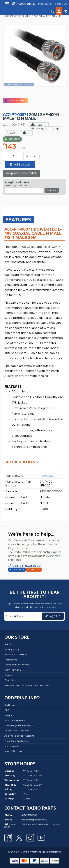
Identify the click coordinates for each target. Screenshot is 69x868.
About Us (36, 569)
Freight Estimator (17, 182)
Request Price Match (21, 173)
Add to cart (22, 165)
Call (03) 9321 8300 (26, 566)
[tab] (18, 219)
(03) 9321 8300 (29, 815)
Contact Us (18, 569)
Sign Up (55, 616)
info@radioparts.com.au (34, 820)
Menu (7, 5)
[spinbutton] (14, 156)
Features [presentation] (18, 219)
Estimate (52, 190)
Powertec (46, 476)
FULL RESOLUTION (19, 84)
